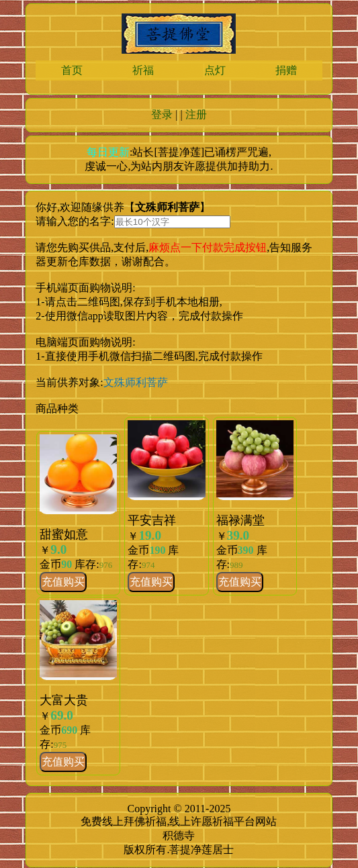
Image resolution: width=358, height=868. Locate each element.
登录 (162, 114)
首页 (72, 70)
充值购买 (63, 582)
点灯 (215, 70)
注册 (196, 114)
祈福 (143, 70)
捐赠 (286, 70)
